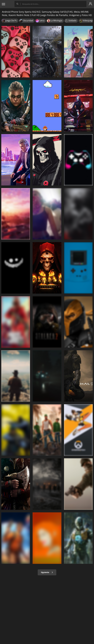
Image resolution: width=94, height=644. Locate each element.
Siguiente (47, 572)
